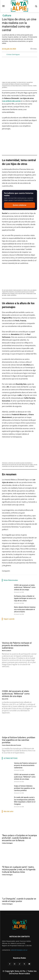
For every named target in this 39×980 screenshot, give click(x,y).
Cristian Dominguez (13, 54)
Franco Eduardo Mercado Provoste (12, 745)
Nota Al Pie (5, 699)
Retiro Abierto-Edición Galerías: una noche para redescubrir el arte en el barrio (25, 609)
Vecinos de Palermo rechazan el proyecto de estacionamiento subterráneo (17, 645)
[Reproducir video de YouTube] (19, 143)
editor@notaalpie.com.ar (19, 950)
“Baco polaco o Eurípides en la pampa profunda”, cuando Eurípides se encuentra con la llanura (19, 838)
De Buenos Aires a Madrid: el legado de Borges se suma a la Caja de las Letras (25, 598)
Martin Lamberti (7, 651)
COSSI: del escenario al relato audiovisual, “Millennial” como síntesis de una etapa (25, 587)
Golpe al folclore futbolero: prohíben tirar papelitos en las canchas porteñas (19, 740)
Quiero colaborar (20, 205)
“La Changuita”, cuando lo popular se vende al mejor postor (19, 900)
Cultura (7, 15)
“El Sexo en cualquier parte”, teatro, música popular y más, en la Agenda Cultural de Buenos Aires (19, 869)
